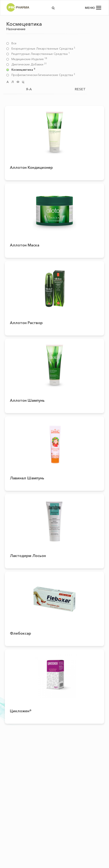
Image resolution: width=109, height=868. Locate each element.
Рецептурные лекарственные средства (41, 54)
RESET (80, 89)
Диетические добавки (29, 64)
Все (14, 43)
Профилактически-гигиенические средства (43, 75)
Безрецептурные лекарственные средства (43, 49)
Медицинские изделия (29, 59)
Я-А (29, 89)
